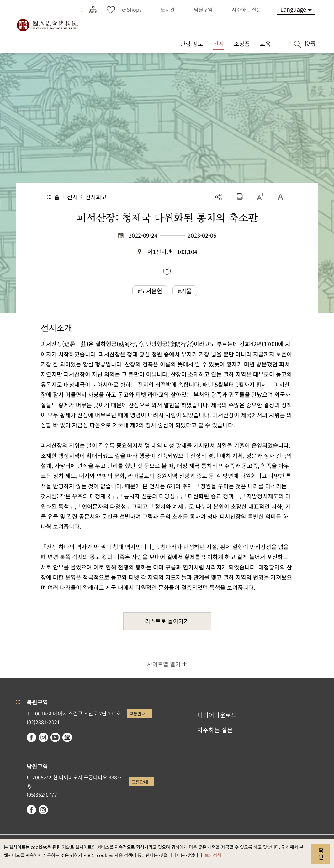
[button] (239, 197)
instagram (43, 737)
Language (293, 9)
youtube (55, 737)
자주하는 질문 (215, 730)
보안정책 (213, 855)
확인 (321, 853)
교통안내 (137, 713)
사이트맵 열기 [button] (164, 664)
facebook (31, 737)
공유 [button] (218, 197)
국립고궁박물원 (47, 25)
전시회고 (96, 197)
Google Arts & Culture (67, 737)
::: (81, 9)
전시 (72, 197)
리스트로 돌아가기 (167, 621)
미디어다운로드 (217, 715)
